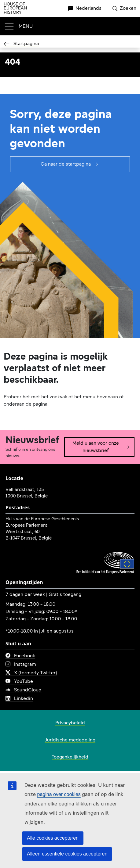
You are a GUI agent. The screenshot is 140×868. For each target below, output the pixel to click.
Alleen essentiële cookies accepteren (67, 854)
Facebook (20, 656)
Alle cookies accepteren (53, 838)
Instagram (21, 665)
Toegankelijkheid (70, 757)
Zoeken (124, 9)
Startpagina (21, 44)
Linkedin (19, 699)
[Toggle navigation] (18, 26)
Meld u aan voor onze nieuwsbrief (101, 447)
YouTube (19, 682)
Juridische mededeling (70, 740)
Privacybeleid (70, 723)
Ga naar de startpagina (70, 164)
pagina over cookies (59, 794)
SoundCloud (24, 690)
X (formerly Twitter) (31, 673)
